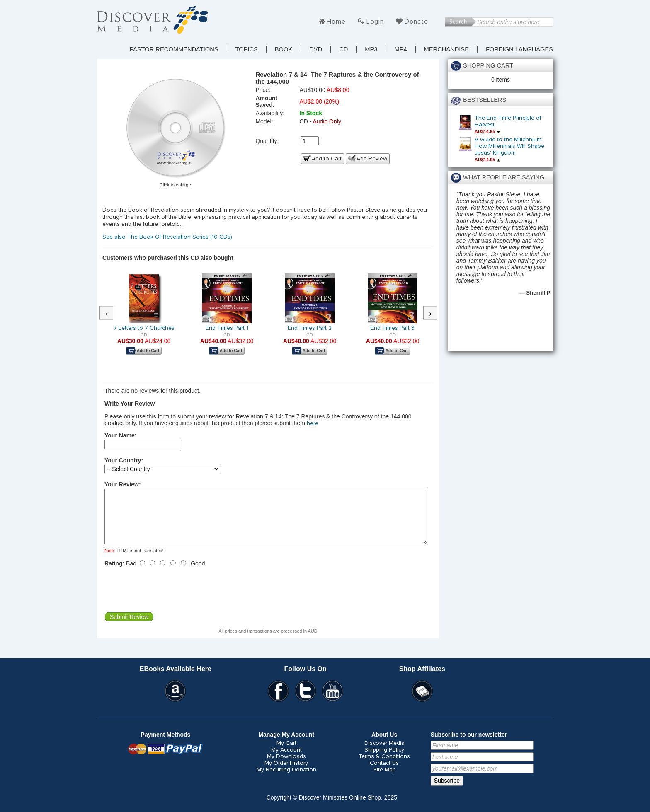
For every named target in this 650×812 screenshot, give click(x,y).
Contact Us (384, 773)
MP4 (400, 49)
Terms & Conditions (384, 766)
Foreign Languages (519, 49)
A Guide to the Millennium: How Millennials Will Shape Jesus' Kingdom (509, 146)
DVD (316, 49)
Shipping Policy (384, 760)
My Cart (286, 753)
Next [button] (434, 313)
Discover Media (384, 753)
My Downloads (286, 766)
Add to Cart (327, 159)
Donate (416, 22)
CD (343, 49)
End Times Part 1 (227, 328)
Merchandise (446, 49)
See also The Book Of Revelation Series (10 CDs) (168, 237)
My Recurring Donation (286, 780)
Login (375, 22)
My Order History (286, 773)
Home (336, 22)
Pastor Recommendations (174, 49)
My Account (286, 760)
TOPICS (247, 49)
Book (284, 49)
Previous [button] (111, 313)
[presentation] (167, 599)
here (313, 423)
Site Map (384, 780)
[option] (144, 320)
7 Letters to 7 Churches (144, 328)
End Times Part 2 (310, 328)
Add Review (372, 159)
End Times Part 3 (393, 328)
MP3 (371, 49)
